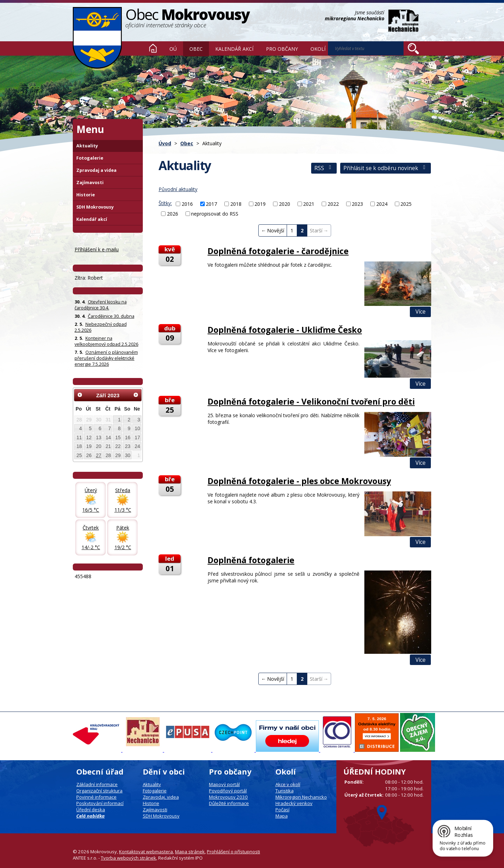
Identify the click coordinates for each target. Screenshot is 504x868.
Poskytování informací (100, 803)
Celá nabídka (90, 816)
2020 (285, 204)
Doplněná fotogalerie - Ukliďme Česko (285, 330)
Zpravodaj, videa (161, 797)
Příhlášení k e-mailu (97, 249)
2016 (187, 204)
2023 (357, 204)
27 (99, 455)
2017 (211, 204)
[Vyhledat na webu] (413, 49)
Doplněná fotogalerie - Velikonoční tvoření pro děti (311, 401)
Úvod (153, 48)
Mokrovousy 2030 (228, 797)
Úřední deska (91, 810)
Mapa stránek (190, 852)
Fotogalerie (90, 158)
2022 (333, 204)
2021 (309, 204)
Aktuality (87, 146)
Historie (86, 195)
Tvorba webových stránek (128, 858)
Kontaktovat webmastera (146, 852)
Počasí (282, 810)
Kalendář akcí (234, 49)
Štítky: (165, 203)
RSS (324, 168)
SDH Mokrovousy (95, 207)
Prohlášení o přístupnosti (233, 852)
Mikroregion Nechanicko (301, 797)
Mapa (282, 816)
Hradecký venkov (294, 803)
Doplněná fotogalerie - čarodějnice (278, 251)
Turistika (285, 791)
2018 (236, 204)
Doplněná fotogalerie (251, 560)
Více (421, 312)
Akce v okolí (288, 784)
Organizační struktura (99, 791)
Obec (196, 49)
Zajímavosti (90, 183)
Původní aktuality (178, 189)
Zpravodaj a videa (96, 170)
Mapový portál (224, 784)
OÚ (173, 49)
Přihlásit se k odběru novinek (386, 168)
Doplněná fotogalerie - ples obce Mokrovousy (299, 481)
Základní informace (97, 784)
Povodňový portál (228, 791)
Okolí (318, 49)
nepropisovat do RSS (215, 214)
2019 (260, 204)
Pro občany (282, 49)
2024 (382, 204)
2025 (406, 204)
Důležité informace (229, 803)
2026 (173, 214)
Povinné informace (96, 797)
